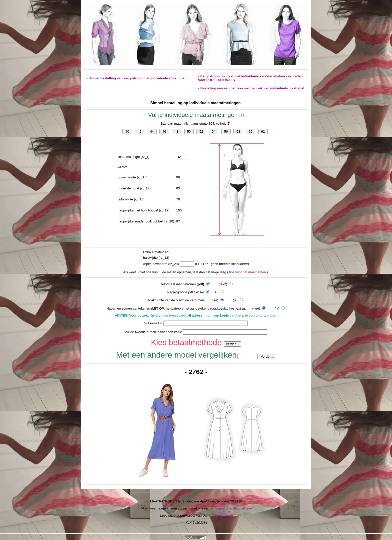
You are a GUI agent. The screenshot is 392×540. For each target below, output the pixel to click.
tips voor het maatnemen (248, 272)
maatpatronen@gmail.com (232, 508)
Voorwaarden (223, 516)
